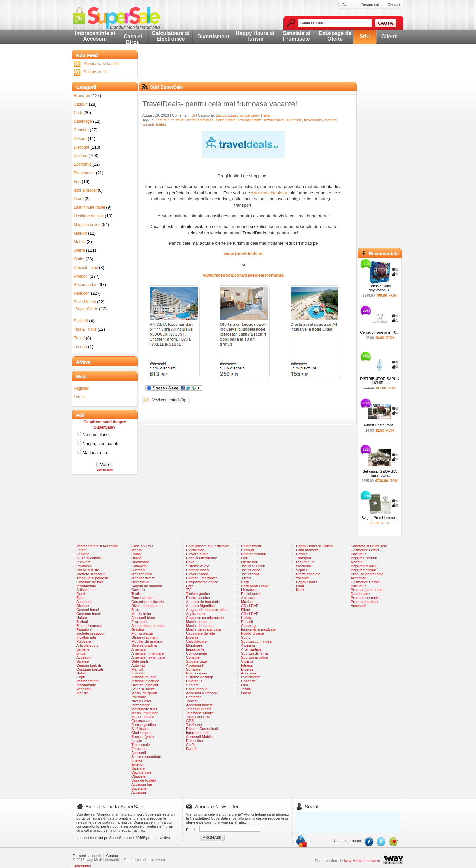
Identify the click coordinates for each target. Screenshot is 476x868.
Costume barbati (90, 669)
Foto (190, 586)
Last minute (305, 562)
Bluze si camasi (89, 558)
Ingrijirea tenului (364, 566)
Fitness (247, 665)
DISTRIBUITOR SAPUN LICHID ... (379, 381)
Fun (77, 182)
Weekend (303, 566)
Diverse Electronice (202, 578)
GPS (190, 721)
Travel (265, 115)
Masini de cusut (199, 622)
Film (244, 685)
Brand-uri (82, 96)
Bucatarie (139, 788)
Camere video (197, 570)
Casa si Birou (133, 39)
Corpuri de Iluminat (147, 586)
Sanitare (138, 768)
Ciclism (247, 661)
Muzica (247, 602)
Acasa (348, 5)
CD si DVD (250, 606)
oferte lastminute (200, 120)
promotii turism (249, 120)
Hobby (246, 618)
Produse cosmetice (366, 598)
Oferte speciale (308, 574)
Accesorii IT (196, 665)
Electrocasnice (198, 598)
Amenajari (139, 649)
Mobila (79, 242)
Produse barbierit (365, 602)
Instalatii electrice (145, 681)
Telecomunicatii (198, 709)
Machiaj (357, 562)
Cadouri (81, 104)
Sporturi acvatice (255, 657)
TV (188, 590)
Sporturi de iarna (254, 653)
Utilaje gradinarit (144, 637)
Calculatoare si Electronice (171, 36)
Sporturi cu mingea (256, 641)
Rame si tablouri (144, 598)
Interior (137, 760)
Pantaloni (84, 566)
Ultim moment (307, 550)
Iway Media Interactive (362, 861)
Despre (80, 139)
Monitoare (194, 645)
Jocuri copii (250, 574)
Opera (246, 693)
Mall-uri (80, 233)
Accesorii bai (141, 784)
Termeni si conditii (87, 856)
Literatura (249, 590)
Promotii (81, 276)
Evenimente (84, 173)
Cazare (302, 554)
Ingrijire (82, 693)
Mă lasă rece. (96, 452)
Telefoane (194, 725)
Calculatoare (196, 641)
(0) (193, 115)
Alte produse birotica (148, 626)
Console (193, 657)
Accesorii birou (143, 618)
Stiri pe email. (96, 72)
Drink (300, 590)
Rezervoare (141, 705)
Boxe (190, 562)
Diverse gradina (144, 645)
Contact (394, 5)
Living (136, 554)
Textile (136, 594)
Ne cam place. (96, 434)
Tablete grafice (198, 594)
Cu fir (190, 745)
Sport (245, 637)
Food (300, 586)
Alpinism (248, 645)
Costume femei (89, 614)
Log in (79, 397)
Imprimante (195, 649)
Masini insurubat (144, 713)
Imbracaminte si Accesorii (95, 36)
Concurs (81, 130)
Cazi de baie (141, 772)
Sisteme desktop (199, 677)
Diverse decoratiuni (147, 606)
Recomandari (85, 285)
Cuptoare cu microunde (205, 618)
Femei (81, 550)
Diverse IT (194, 681)
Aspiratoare (195, 614)
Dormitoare (140, 562)
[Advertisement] (250, 71)
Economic (82, 164)
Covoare (138, 590)
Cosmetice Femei (365, 550)
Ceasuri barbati (89, 665)
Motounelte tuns (144, 709)
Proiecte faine (86, 268)
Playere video (197, 574)
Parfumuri (359, 554)
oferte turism (225, 120)
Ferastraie (139, 749)
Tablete (192, 701)
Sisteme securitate (146, 757)
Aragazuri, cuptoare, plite (206, 610)
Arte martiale (251, 649)
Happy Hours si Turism (255, 36)
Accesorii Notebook (202, 693)
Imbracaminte (87, 681)
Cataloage (83, 121)
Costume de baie (90, 582)
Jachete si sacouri (91, 574)
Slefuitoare (140, 729)
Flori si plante (142, 633)
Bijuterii (82, 598)
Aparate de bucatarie (203, 602)
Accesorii (84, 602)
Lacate (137, 741)
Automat (138, 665)
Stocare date (196, 661)
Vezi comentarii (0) (169, 400)
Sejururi (302, 570)
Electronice (195, 550)
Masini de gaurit (144, 693)
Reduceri (82, 293)
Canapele (139, 566)
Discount (223, 115)
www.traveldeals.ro (269, 193)
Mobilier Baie (142, 574)
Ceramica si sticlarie (147, 602)
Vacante (302, 578)
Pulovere (83, 562)
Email (191, 830)
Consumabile (197, 689)
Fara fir (192, 749)
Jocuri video (251, 570)
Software (193, 669)
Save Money (85, 302)
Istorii (79, 199)
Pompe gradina (144, 725)
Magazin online (87, 225)
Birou (136, 610)
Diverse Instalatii (145, 685)
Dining (136, 558)
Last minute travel (245, 115)
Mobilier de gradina (147, 641)
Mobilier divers (143, 578)
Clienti (390, 37)
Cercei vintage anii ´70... (380, 332)
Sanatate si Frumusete (297, 36)
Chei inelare (141, 733)
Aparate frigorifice (200, 606)
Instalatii (138, 673)
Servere (193, 685)
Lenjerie (83, 554)
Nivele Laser (141, 701)
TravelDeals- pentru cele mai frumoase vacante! (220, 104)
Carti (245, 582)
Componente (197, 653)
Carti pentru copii (255, 586)
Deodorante (360, 594)
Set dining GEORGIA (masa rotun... (380, 473)
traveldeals (313, 120)
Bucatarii (138, 570)
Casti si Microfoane (202, 558)
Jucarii (246, 578)
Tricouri (80, 347)
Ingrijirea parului (364, 558)
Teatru (246, 689)
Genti (81, 594)
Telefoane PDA (198, 717)
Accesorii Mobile (199, 737)
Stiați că (81, 321)
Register (81, 388)
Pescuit (247, 622)
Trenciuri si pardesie (93, 578)
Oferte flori (249, 562)
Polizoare (139, 697)
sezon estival (274, 120)
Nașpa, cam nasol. (100, 443)
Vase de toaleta (144, 780)
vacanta (330, 120)
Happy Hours (306, 582)
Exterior (138, 764)
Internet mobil (197, 733)
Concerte (248, 681)
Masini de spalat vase (204, 629)
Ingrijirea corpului (365, 570)
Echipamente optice (202, 582)
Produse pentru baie (367, 574)
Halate (82, 618)
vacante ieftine (154, 125)
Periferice (194, 697)
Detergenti (140, 661)
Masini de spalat (199, 626)
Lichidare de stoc (89, 216)
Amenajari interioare (147, 653)
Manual (137, 669)
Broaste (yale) (142, 737)
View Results (105, 470)
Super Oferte (87, 309)
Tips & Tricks (85, 329)
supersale (294, 120)
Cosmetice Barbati (366, 582)
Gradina (138, 629)
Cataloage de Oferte (335, 36)
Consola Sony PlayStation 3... (380, 288)
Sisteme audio (198, 566)
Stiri (364, 37)
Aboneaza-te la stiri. (101, 64)
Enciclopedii (251, 594)
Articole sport (87, 590)
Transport (304, 558)
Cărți (78, 113)
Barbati (82, 622)
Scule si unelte (143, 689)
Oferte (79, 250)
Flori (244, 558)
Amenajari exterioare (148, 657)
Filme (245, 610)
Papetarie (139, 622)
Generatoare (141, 721)
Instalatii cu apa (144, 677)
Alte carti (248, 598)
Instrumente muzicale (258, 629)
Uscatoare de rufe (200, 633)
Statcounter (82, 866)
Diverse (80, 156)
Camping (248, 626)
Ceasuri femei (88, 610)
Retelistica (195, 741)
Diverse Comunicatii (202, 729)
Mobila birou (141, 614)
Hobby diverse (253, 633)
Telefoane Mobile (200, 713)
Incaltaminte (86, 586)
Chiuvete (138, 776)
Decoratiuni (140, 582)
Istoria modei (85, 190)
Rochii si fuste (88, 570)
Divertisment (213, 37)
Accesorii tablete (199, 705)
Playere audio (197, 554)
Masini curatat (142, 717)
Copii (80, 677)
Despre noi (370, 5)
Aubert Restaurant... (379, 425)
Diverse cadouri (254, 554)
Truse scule (140, 745)
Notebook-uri (197, 673)
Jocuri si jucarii (253, 566)
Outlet (79, 259)
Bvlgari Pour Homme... (380, 518)
